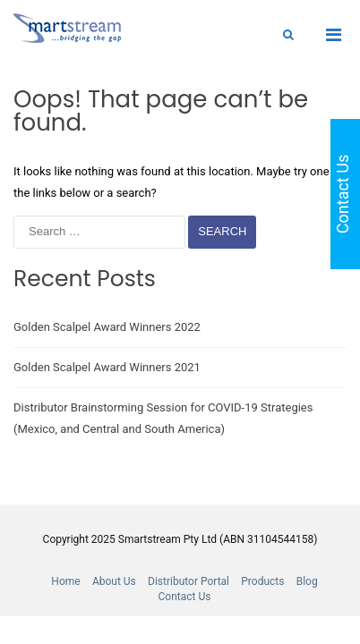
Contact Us (185, 597)
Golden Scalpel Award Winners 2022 (107, 327)
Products (262, 581)
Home (65, 581)
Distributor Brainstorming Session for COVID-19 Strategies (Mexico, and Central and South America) (163, 418)
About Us (114, 581)
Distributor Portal (189, 581)
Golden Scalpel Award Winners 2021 (107, 367)
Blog (307, 581)
